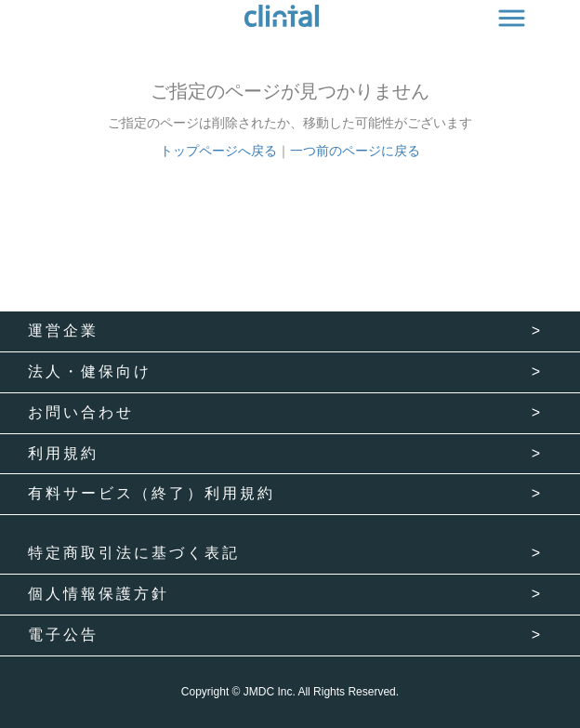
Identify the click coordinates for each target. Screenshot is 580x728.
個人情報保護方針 (99, 594)
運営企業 (63, 331)
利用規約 (63, 453)
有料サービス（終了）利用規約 (152, 493)
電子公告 (63, 635)
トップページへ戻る (218, 151)
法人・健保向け (90, 371)
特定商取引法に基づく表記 (134, 553)
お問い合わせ (81, 412)
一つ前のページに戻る (355, 151)
